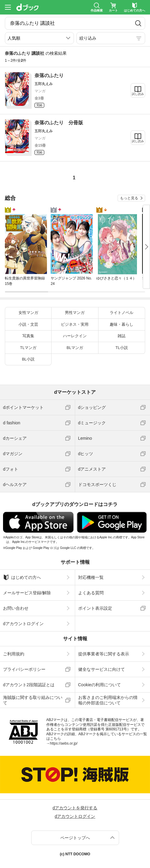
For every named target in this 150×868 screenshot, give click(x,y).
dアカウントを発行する (75, 808)
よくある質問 (91, 593)
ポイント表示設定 (95, 608)
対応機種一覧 (91, 577)
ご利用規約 (14, 654)
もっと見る (129, 198)
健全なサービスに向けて (102, 669)
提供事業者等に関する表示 (104, 654)
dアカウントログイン (23, 624)
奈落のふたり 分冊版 (59, 123)
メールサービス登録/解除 (27, 593)
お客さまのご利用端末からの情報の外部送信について (108, 700)
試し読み (138, 94)
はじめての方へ (22, 577)
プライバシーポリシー (24, 669)
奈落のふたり (49, 75)
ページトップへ (75, 838)
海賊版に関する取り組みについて (33, 700)
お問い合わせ (16, 608)
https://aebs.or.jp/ (64, 743)
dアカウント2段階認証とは (29, 685)
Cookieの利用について (100, 685)
